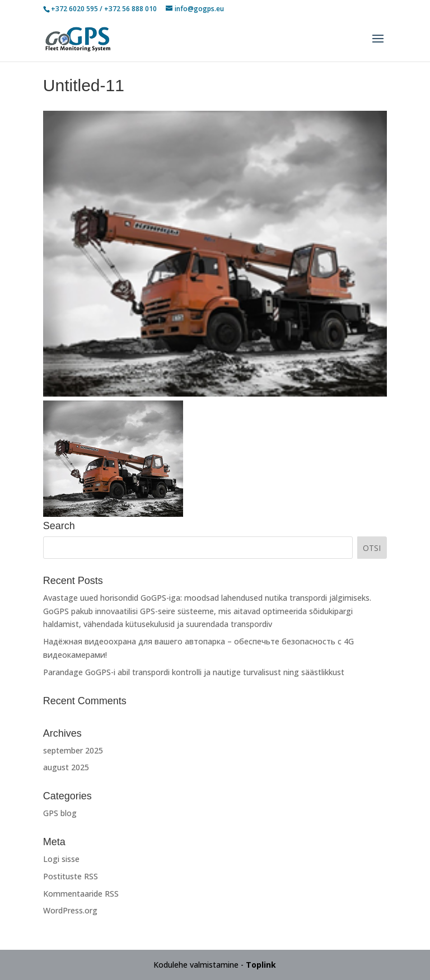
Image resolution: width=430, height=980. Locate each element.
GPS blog (60, 813)
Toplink (261, 965)
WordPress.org (70, 910)
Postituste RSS (71, 876)
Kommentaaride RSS (81, 894)
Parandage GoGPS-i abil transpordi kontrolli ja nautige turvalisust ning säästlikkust (194, 672)
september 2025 (73, 750)
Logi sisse (61, 859)
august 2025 (66, 767)
